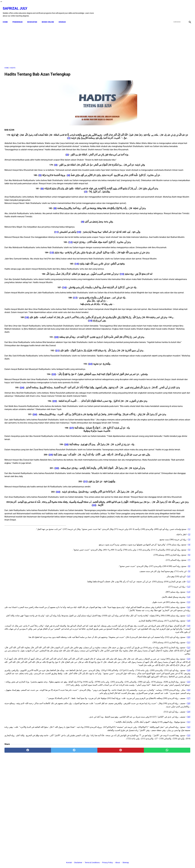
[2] (37, 155)
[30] (27, 516)
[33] (35, 556)
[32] (28, 540)
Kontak (69, 862)
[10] (49, 242)
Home (7, 18)
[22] (60, 393)
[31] (55, 529)
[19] (60, 350)
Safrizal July (17, 6)
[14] (47, 283)
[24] (49, 423)
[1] (10, 136)
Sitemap (126, 862)
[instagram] (188, 9)
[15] (92, 294)
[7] (56, 202)
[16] (34, 307)
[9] (53, 232)
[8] (25, 218)
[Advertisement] (67, 42)
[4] (37, 179)
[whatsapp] (114, 839)
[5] (67, 182)
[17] (45, 320)
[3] (26, 166)
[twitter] (176, 9)
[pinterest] (83, 839)
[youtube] (182, 9)
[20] (26, 366)
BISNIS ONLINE (50, 18)
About (118, 862)
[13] (22, 269)
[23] (24, 403)
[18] (55, 346)
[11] (26, 242)
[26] (63, 456)
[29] (21, 502)
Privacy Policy (107, 862)
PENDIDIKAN (19, 18)
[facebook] (170, 9)
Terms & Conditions (92, 862)
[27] (41, 473)
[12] (40, 255)
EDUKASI (64, 18)
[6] (12, 199)
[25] (24, 439)
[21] (27, 380)
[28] (36, 489)
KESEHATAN (34, 18)
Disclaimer (78, 862)
